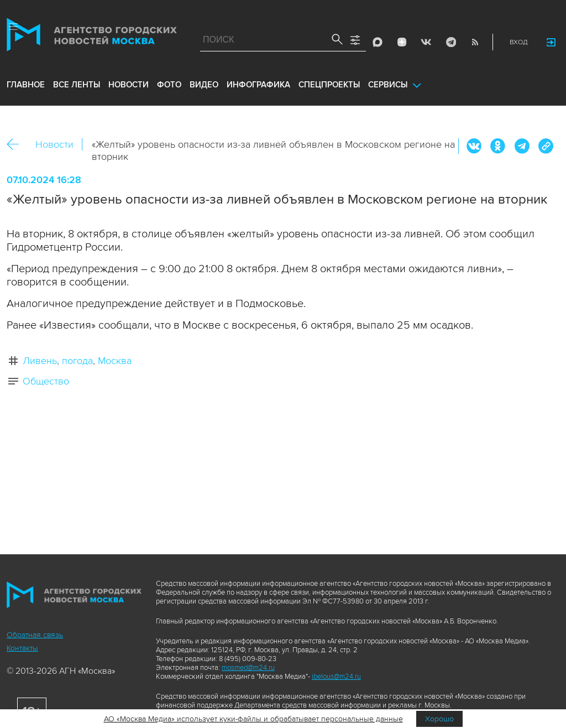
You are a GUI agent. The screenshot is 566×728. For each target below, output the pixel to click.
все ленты (77, 85)
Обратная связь (35, 635)
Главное (26, 85)
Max (378, 42)
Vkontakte (426, 42)
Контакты (22, 648)
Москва (115, 361)
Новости (54, 144)
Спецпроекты (329, 85)
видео (204, 85)
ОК (498, 146)
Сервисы (388, 85)
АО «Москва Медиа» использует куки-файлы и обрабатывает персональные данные (253, 719)
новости (129, 85)
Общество (46, 381)
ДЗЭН (402, 42)
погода (77, 361)
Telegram (450, 42)
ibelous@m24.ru (336, 677)
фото (169, 85)
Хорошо (439, 719)
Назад (17, 145)
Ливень (40, 361)
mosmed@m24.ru (248, 668)
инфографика (258, 85)
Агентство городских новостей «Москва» (92, 37)
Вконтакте (474, 146)
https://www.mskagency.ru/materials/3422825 (546, 146)
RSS (475, 42)
